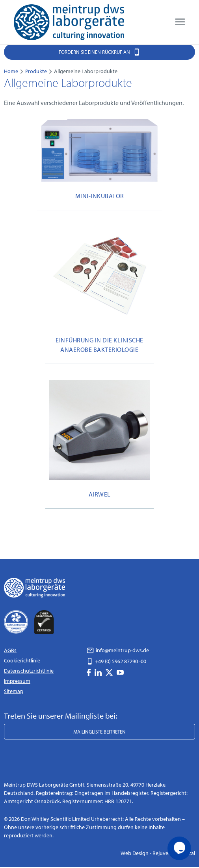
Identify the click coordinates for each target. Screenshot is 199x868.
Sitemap (14, 691)
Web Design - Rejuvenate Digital (158, 853)
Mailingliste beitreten (99, 732)
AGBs (10, 650)
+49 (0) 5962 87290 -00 (116, 661)
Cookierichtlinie (22, 660)
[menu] (180, 22)
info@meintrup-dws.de (118, 650)
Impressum (17, 681)
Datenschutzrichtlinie (29, 671)
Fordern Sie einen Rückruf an (99, 52)
